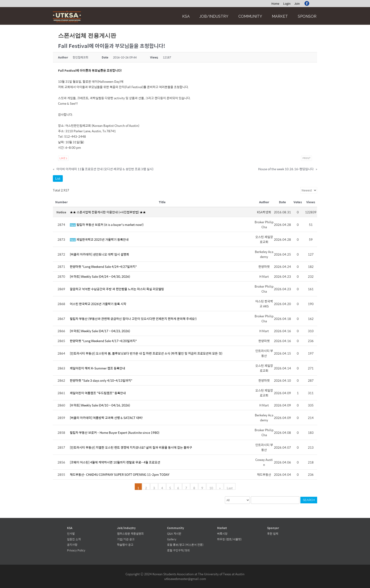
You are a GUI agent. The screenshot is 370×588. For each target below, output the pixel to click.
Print (307, 158)
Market (280, 16)
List (58, 178)
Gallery (172, 539)
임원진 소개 (74, 539)
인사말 (71, 534)
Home (275, 4)
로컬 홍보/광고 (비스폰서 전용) (185, 545)
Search (309, 500)
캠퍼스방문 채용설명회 (130, 534)
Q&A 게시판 (174, 534)
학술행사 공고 (125, 545)
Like (63, 158)
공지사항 (72, 545)
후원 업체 (273, 534)
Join (297, 4)
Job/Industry (214, 16)
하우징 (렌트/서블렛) (229, 539)
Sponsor (307, 16)
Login (287, 4)
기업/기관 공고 (126, 539)
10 (211, 488)
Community (250, 16)
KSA (186, 16)
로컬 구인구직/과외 (178, 550)
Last (230, 488)
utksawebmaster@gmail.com (185, 579)
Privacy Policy (76, 550)
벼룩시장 (222, 534)
